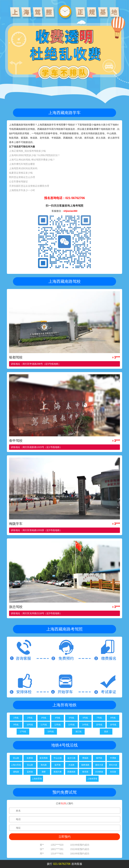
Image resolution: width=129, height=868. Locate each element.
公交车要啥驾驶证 (18, 182)
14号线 (85, 725)
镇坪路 (99, 758)
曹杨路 (85, 758)
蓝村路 (30, 772)
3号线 (44, 718)
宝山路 (30, 765)
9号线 (16, 725)
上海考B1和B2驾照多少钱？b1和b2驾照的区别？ (35, 155)
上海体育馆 (92, 779)
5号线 (71, 718)
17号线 (23, 732)
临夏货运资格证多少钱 (21, 173)
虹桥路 (30, 758)
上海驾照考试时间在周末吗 (23, 168)
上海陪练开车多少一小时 (22, 190)
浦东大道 (99, 765)
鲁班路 (85, 772)
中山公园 (58, 758)
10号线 (30, 725)
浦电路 (16, 772)
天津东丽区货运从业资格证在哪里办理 (29, 186)
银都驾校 (16, 357)
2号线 (30, 718)
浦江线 (78, 732)
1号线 (16, 718)
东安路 (113, 772)
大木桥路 (99, 772)
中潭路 (113, 758)
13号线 (71, 725)
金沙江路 (71, 758)
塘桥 (44, 772)
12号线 (58, 725)
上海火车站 (16, 765)
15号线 (99, 725)
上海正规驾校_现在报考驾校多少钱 (27, 151)
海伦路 (44, 765)
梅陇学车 (16, 524)
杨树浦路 (85, 765)
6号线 (85, 718)
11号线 (44, 725)
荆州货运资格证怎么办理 (22, 177)
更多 (106, 732)
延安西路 (44, 758)
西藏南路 (71, 772)
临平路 (58, 765)
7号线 (99, 718)
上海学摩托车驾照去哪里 (22, 164)
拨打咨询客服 (64, 864)
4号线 (58, 718)
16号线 (113, 725)
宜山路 (16, 758)
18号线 (51, 732)
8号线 (113, 718)
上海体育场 (37, 779)
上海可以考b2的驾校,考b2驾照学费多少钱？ (32, 160)
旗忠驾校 (16, 607)
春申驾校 (16, 441)
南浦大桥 (58, 772)
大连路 (71, 765)
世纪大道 (113, 765)
